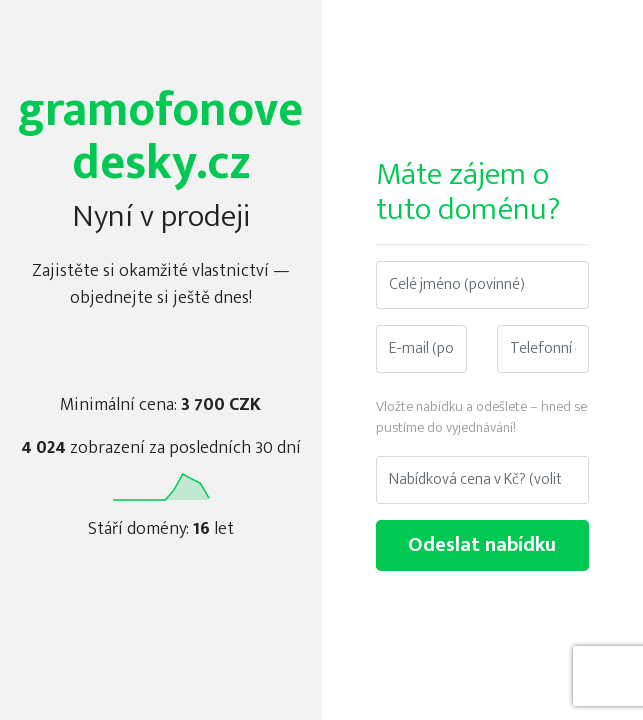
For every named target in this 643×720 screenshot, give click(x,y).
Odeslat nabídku (482, 545)
